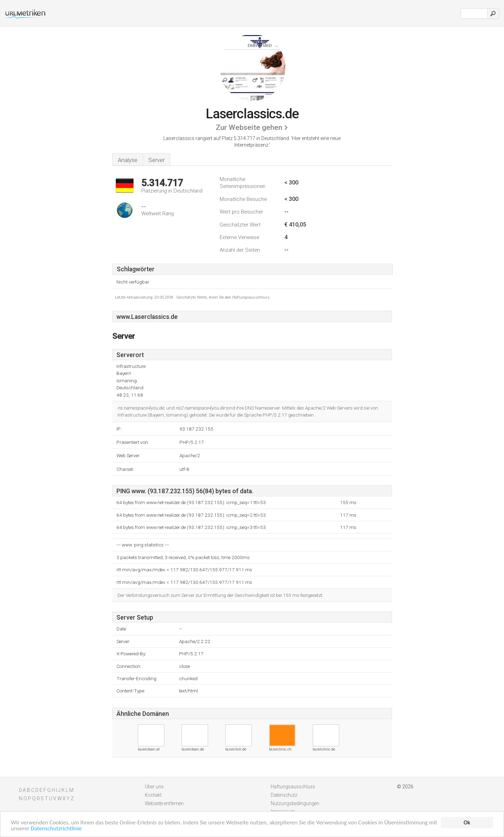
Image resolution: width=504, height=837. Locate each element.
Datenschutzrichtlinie (56, 829)
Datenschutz (284, 795)
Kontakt (153, 795)
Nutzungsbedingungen (295, 803)
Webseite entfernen (164, 803)
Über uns (154, 787)
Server (157, 160)
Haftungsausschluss (293, 787)
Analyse (128, 160)
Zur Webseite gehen (249, 127)
